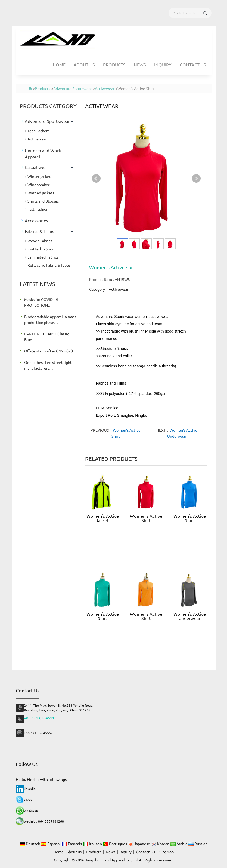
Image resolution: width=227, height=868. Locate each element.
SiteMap (167, 852)
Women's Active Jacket (103, 518)
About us (84, 65)
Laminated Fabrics (43, 257)
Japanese (139, 844)
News (140, 65)
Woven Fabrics (40, 241)
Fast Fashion (38, 209)
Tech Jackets (38, 131)
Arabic (179, 844)
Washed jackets (41, 193)
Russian (198, 844)
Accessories (36, 220)
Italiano (93, 844)
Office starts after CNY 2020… (50, 351)
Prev (96, 179)
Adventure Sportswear (73, 88)
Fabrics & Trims (39, 231)
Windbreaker (38, 185)
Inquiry (163, 65)
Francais (72, 844)
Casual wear (36, 167)
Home (59, 65)
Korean (161, 844)
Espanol (51, 844)
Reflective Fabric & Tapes (49, 265)
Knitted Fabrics (41, 249)
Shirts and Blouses (43, 201)
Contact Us (193, 65)
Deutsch (30, 844)
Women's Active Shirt (146, 518)
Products (114, 65)
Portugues (115, 844)
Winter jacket (39, 176)
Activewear (105, 88)
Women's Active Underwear (190, 616)
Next (196, 179)
